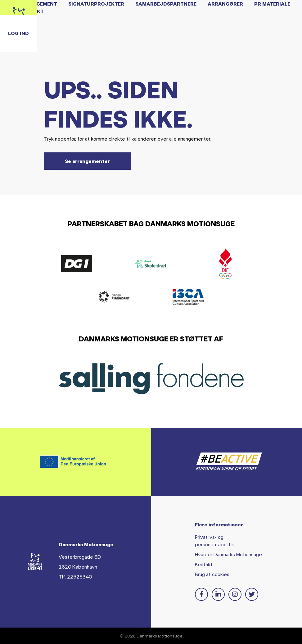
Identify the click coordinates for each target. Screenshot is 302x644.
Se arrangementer (87, 161)
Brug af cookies (212, 574)
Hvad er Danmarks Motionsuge (228, 554)
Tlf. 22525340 (75, 576)
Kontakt (204, 564)
